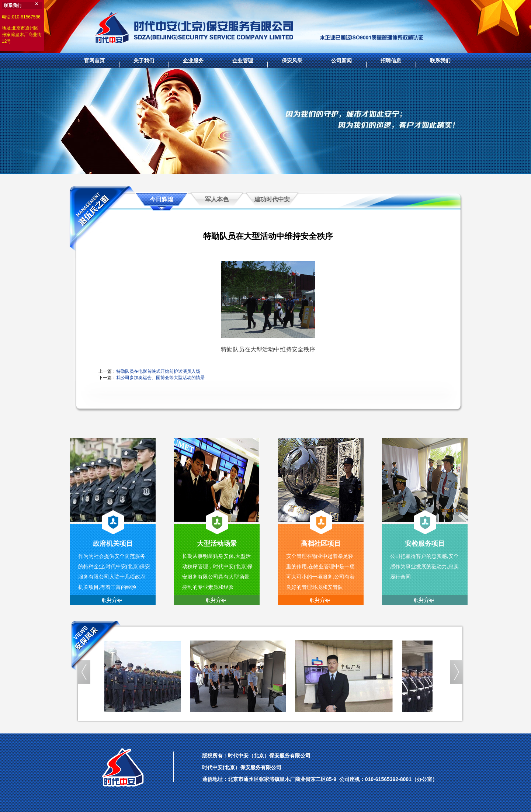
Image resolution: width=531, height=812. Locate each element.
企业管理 (243, 60)
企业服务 (193, 60)
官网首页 (94, 60)
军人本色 (217, 199)
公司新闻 (341, 60)
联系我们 (440, 60)
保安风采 (292, 60)
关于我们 (144, 60)
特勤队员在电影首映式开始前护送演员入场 (158, 371)
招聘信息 (391, 60)
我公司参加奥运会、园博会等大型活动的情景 (160, 378)
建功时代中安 (272, 199)
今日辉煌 (162, 199)
